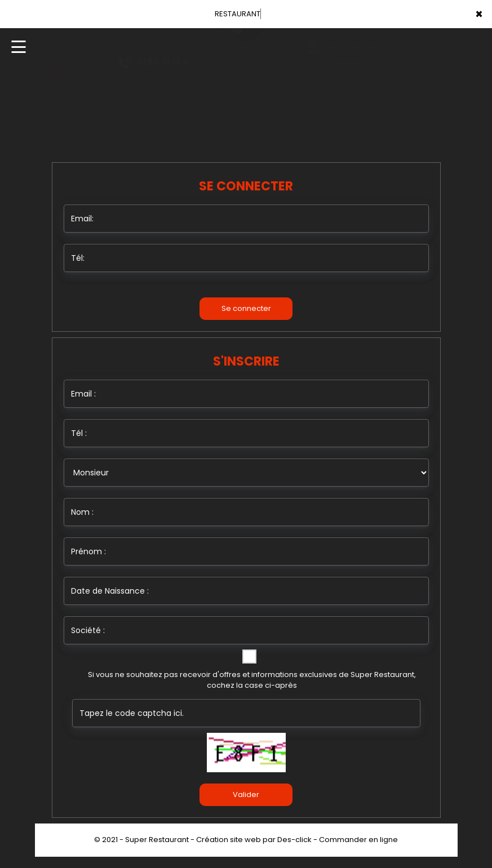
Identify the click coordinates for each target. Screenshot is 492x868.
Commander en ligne (358, 840)
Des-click (294, 840)
